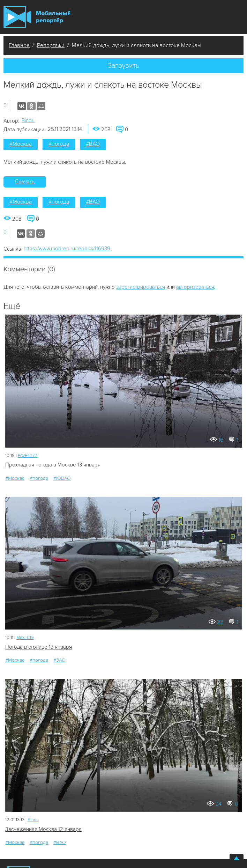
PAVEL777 (28, 456)
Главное (19, 45)
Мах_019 (25, 638)
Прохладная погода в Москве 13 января (53, 465)
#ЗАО (59, 660)
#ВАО (93, 144)
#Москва (21, 144)
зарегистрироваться (141, 287)
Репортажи (51, 45)
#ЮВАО (62, 478)
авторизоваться (195, 287)
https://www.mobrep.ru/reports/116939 (67, 249)
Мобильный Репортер (37, 17)
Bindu (28, 120)
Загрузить (123, 66)
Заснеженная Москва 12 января (43, 829)
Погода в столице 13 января (39, 647)
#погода (59, 144)
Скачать (25, 182)
